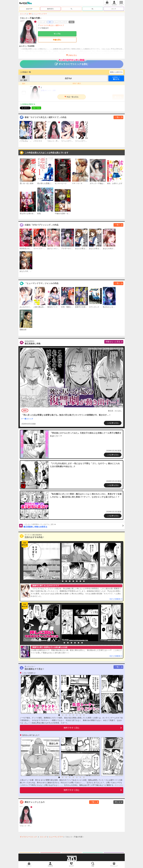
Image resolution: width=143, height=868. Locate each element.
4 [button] (70, 581)
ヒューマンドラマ (41, 14)
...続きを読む (118, 785)
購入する (116, 78)
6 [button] (77, 581)
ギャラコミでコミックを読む (71, 63)
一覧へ (118, 117)
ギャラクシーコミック (28, 837)
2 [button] (63, 581)
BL (93, 9)
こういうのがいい (29, 673)
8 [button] (84, 581)
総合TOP (29, 9)
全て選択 (24, 80)
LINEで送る (36, 108)
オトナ (114, 9)
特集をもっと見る (113, 342)
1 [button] (59, 581)
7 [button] (80, 581)
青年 (30, 14)
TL (71, 9)
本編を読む (57, 40)
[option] (41, 561)
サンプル (57, 34)
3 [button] (66, 581)
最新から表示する (116, 72)
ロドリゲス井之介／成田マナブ (52, 25)
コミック (23, 14)
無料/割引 (50, 9)
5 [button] (73, 581)
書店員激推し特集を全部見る (73, 526)
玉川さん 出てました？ (31, 735)
